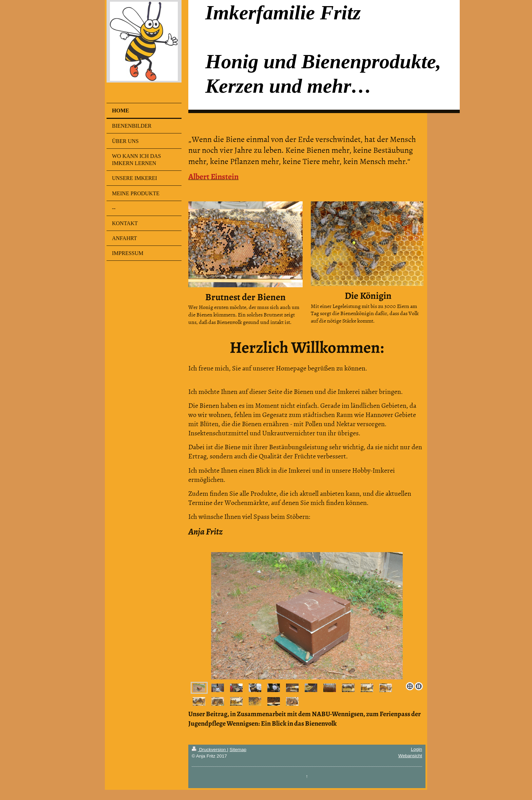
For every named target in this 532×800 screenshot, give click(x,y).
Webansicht (410, 756)
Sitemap (238, 750)
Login (416, 749)
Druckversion (209, 750)
